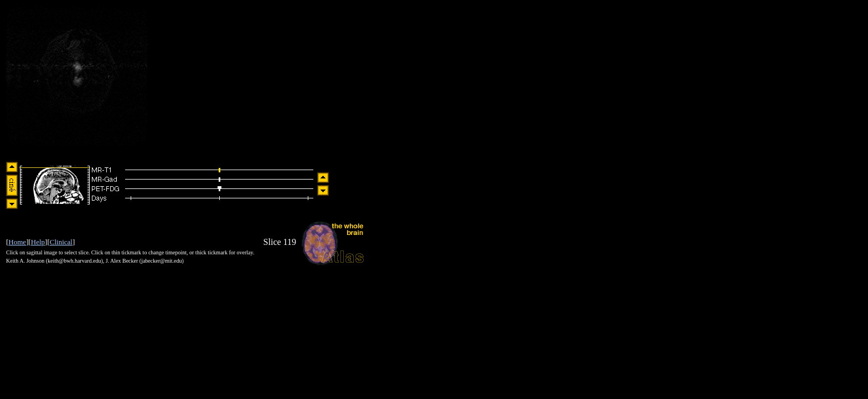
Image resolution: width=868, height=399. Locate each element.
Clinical (61, 242)
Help (38, 242)
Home (17, 242)
